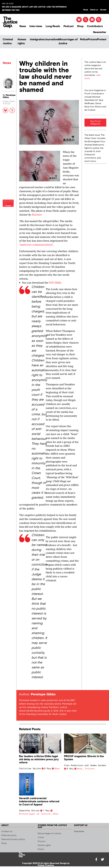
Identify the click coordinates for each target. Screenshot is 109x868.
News (23, 26)
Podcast (69, 26)
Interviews (36, 26)
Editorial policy (9, 835)
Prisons (92, 40)
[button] (99, 20)
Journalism (52, 40)
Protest (102, 40)
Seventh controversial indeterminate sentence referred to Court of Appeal (39, 802)
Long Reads (53, 26)
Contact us (7, 831)
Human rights (22, 42)
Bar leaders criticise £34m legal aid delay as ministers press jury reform (39, 759)
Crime (41, 837)
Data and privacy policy (13, 839)
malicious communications (36, 245)
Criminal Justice (8, 42)
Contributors (95, 26)
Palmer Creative (46, 865)
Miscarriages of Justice (68, 42)
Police (84, 40)
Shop (80, 26)
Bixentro (37, 215)
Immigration (37, 40)
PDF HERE (55, 283)
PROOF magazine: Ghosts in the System (84, 758)
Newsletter (100, 32)
